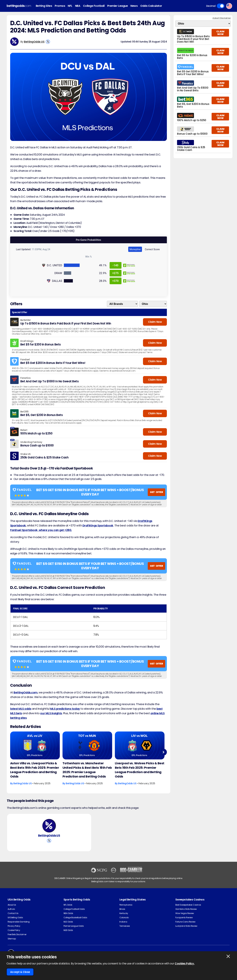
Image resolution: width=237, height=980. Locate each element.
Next (163, 752)
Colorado (124, 917)
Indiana (123, 922)
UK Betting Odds (15, 917)
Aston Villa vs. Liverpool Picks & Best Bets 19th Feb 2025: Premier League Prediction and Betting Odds (35, 770)
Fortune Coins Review (185, 922)
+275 (115, 273)
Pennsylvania (126, 905)
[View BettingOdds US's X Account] (48, 42)
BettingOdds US (34, 42)
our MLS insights (51, 713)
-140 (116, 265)
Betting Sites (44, 6)
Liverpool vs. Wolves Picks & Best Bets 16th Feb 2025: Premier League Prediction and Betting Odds (140, 770)
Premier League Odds (74, 926)
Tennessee (125, 926)
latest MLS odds (21, 709)
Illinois (122, 909)
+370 (115, 281)
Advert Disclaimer (222, 18)
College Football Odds (74, 909)
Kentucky (124, 913)
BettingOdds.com (26, 692)
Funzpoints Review (184, 917)
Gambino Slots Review (186, 909)
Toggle (221, 6)
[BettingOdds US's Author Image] (49, 826)
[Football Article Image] (35, 745)
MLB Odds (68, 930)
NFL (70, 6)
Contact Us (13, 913)
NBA (78, 6)
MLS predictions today (65, 709)
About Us (12, 905)
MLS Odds (68, 922)
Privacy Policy (14, 926)
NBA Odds (68, 913)
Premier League (117, 6)
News (134, 6)
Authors (11, 909)
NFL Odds (68, 905)
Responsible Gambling (19, 922)
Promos (60, 6)
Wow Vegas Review (185, 913)
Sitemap (12, 939)
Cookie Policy (14, 930)
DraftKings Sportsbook (98, 526)
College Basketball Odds (75, 917)
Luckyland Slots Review (186, 926)
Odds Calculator (151, 6)
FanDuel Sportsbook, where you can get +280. (41, 530)
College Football (94, 6)
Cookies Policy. (185, 964)
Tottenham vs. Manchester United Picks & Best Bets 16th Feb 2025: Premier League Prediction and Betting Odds (87, 770)
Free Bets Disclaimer (17, 934)
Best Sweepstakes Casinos (188, 905)
